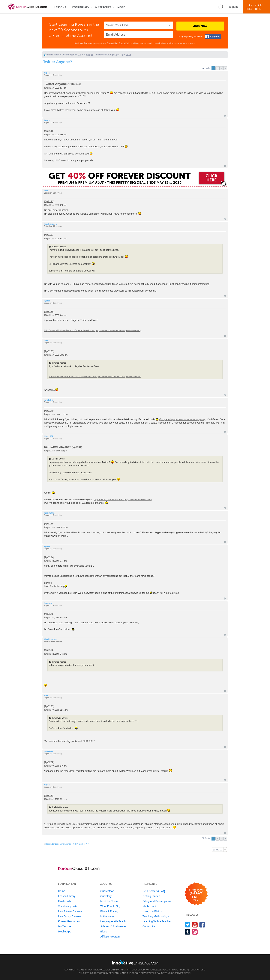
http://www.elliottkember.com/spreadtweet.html (69, 330)
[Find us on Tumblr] (188, 932)
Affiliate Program (110, 937)
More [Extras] (121, 7)
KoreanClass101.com (158, 970)
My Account (149, 906)
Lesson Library (67, 896)
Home (62, 891)
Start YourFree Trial (257, 7)
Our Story (106, 896)
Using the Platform (153, 911)
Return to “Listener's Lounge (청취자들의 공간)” (67, 844)
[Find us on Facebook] (202, 925)
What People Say (110, 906)
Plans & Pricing (109, 911)
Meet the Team (109, 901)
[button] (221, 7)
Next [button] (225, 68)
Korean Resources (69, 921)
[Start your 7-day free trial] (196, 894)
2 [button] (217, 68)
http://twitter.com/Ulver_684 (109, 499)
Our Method (107, 891)
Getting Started (151, 896)
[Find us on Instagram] (195, 932)
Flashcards (64, 901)
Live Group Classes (70, 916)
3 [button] (221, 68)
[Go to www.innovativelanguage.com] (135, 962)
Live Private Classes (70, 911)
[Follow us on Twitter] (188, 925)
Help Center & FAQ (154, 891)
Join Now (200, 26)
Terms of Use (112, 43)
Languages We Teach (113, 921)
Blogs (104, 932)
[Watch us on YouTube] (195, 925)
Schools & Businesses (113, 926)
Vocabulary (81, 7)
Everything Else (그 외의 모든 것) (78, 55)
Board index (53, 55)
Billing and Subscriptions (157, 901)
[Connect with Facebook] (213, 37)
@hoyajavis (165, 419)
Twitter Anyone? (58, 62)
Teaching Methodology (156, 916)
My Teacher (103, 7)
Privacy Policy (125, 43)
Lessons (60, 7)
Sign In (233, 7)
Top (225, 116)
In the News (107, 916)
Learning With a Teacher (157, 921)
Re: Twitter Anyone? (58, 447)
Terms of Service (173, 973)
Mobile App (65, 932)
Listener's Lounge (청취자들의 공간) (114, 55)
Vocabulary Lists (68, 906)
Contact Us (149, 926)
